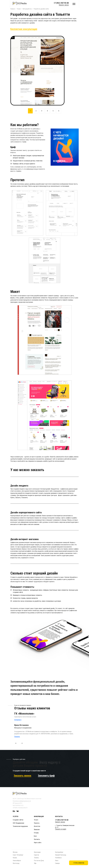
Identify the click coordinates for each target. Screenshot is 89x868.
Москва (15, 852)
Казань (15, 858)
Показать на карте (61, 829)
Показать (17, 737)
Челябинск (58, 858)
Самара (57, 863)
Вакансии (37, 830)
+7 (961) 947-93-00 (61, 3)
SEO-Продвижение (18, 823)
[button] (16, 743)
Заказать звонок (64, 5)
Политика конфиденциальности (22, 801)
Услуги (36, 820)
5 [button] (53, 111)
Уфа (35, 863)
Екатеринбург (59, 852)
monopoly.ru (18, 720)
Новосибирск (17, 861)
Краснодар (37, 852)
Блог (35, 836)
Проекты (37, 823)
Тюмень (36, 858)
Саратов (36, 855)
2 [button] (36, 111)
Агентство (37, 826)
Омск (57, 861)
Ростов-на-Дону (39, 861)
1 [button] (30, 111)
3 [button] (42, 111)
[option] (45, 71)
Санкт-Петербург (18, 855)
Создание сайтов (18, 820)
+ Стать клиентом (79, 863)
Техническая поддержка (20, 826)
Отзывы (36, 833)
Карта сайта (38, 843)
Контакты (37, 839)
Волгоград (16, 863)
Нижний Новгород (61, 855)
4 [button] (47, 111)
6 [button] (59, 111)
